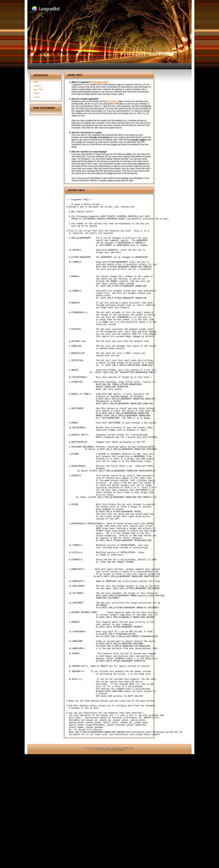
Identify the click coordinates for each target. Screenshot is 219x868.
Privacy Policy (105, 862)
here (144, 113)
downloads (113, 101)
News (36, 82)
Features (37, 86)
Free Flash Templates (117, 864)
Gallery (37, 93)
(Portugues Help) (100, 82)
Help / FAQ (38, 89)
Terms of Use (117, 862)
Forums (37, 97)
